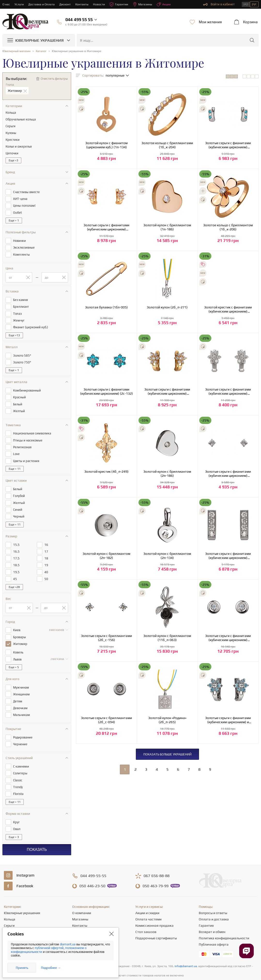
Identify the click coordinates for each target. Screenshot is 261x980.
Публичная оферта (214, 927)
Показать (37, 833)
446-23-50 (92, 869)
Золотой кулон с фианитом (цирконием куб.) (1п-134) (106, 145)
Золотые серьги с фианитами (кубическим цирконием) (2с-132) (107, 391)
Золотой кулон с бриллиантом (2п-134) (167, 556)
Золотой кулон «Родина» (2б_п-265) (167, 720)
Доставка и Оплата (42, 4)
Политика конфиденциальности (224, 921)
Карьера (79, 915)
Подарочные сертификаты (156, 921)
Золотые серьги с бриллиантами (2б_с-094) (106, 720)
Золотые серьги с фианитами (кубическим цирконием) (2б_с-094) (228, 638)
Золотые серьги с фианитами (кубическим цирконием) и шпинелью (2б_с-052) (228, 720)
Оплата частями (148, 902)
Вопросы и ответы (213, 896)
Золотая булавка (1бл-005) (106, 307)
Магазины (147, 4)
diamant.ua (68, 944)
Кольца (10, 902)
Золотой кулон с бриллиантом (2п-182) (106, 556)
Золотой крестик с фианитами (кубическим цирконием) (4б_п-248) (228, 309)
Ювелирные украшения (22, 896)
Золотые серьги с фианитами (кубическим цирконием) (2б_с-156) (228, 474)
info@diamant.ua (186, 949)
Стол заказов (146, 915)
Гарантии (122, 4)
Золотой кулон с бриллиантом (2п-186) (167, 474)
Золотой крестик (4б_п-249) (106, 471)
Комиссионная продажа (154, 909)
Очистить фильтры (54, 79)
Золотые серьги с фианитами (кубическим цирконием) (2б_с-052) (228, 392)
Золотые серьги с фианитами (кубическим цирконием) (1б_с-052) (106, 227)
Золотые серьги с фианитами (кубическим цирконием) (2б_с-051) (228, 145)
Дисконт (67, 4)
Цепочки (11, 915)
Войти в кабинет (219, 4)
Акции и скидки (147, 896)
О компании (82, 896)
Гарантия (206, 909)
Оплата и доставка (214, 902)
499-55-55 (93, 859)
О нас (6, 4)
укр (246, 4)
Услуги (19, 4)
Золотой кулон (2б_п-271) (167, 307)
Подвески (12, 921)
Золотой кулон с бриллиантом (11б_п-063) (167, 638)
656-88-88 (157, 859)
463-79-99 (156, 869)
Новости (102, 4)
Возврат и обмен (212, 915)
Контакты (84, 4)
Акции (169, 4)
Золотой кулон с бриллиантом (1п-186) (167, 227)
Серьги (9, 909)
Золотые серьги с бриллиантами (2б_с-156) (106, 638)
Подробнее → (51, 968)
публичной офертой (49, 948)
